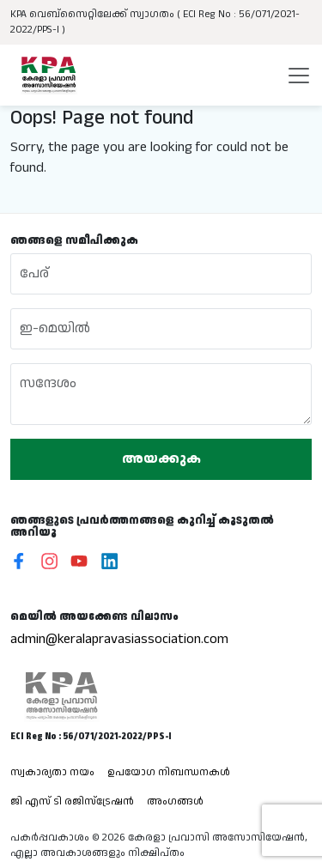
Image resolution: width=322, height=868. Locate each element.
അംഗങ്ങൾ (175, 801)
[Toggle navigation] (299, 76)
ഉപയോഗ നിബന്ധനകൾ (169, 772)
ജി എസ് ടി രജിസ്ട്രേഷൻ (72, 801)
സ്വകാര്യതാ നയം (52, 772)
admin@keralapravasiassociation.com (119, 639)
